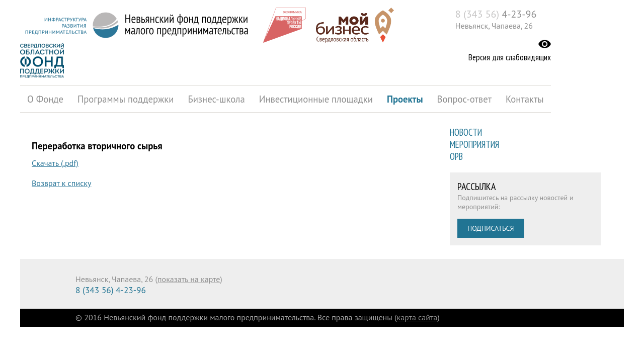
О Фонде (45, 99)
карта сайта (417, 317)
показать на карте (189, 279)
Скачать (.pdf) (55, 163)
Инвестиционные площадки (316, 99)
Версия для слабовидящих (510, 57)
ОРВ (456, 156)
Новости (466, 132)
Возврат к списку (61, 183)
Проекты (405, 99)
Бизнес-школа (216, 99)
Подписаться (491, 228)
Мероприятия (474, 144)
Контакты (525, 99)
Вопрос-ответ (465, 99)
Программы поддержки (126, 99)
